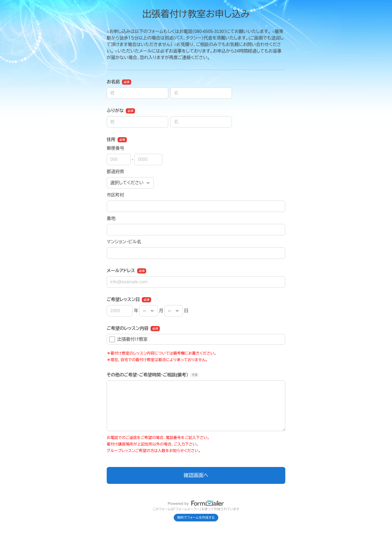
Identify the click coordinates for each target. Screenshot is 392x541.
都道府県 (115, 172)
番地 (111, 218)
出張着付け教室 (128, 339)
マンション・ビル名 (124, 242)
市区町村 (115, 195)
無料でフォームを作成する (196, 518)
